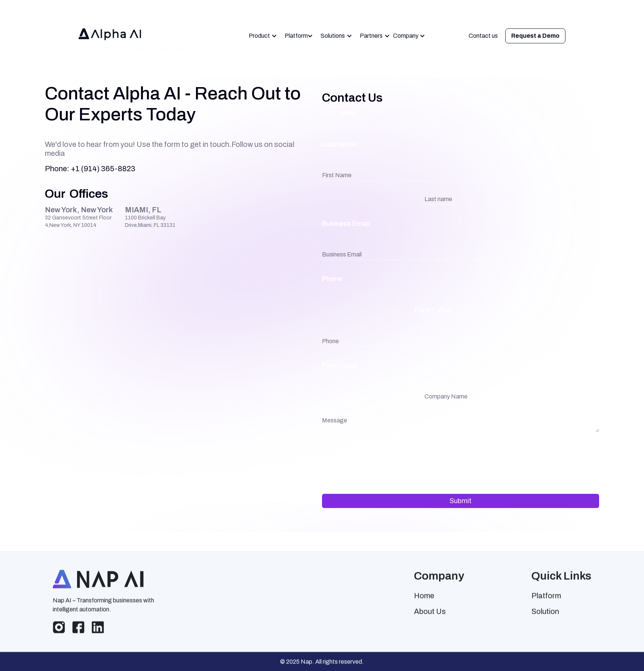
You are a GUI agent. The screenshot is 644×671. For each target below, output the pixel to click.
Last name (339, 144)
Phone (332, 279)
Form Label (433, 310)
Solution (545, 617)
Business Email (346, 224)
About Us (430, 617)
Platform (546, 601)
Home (424, 601)
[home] (112, 36)
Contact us (483, 36)
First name (339, 113)
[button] (263, 36)
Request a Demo (535, 36)
